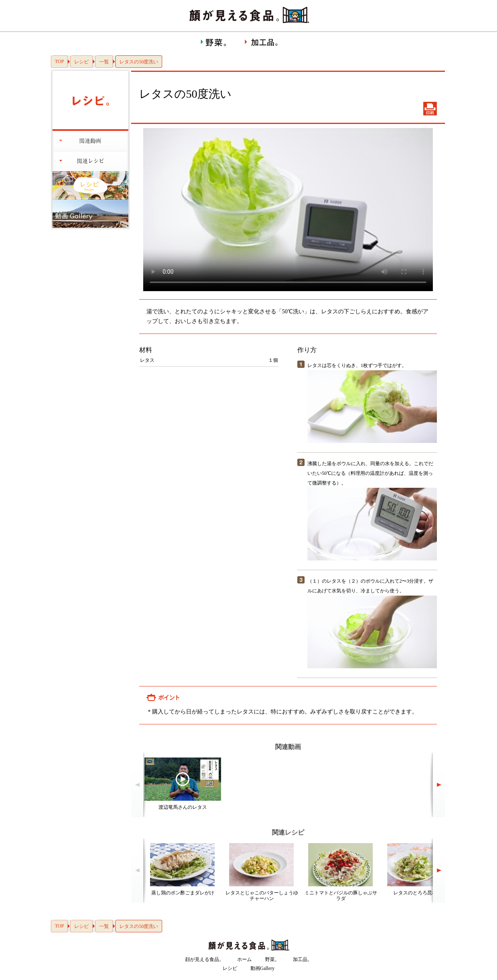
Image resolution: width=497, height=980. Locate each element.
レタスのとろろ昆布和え (420, 893)
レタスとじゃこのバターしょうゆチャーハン (262, 896)
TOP (59, 61)
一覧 (104, 62)
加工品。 (303, 959)
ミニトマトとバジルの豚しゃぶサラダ (341, 896)
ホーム (244, 959)
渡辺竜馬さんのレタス (183, 807)
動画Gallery (263, 968)
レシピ (81, 62)
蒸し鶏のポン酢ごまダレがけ (183, 893)
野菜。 (272, 959)
